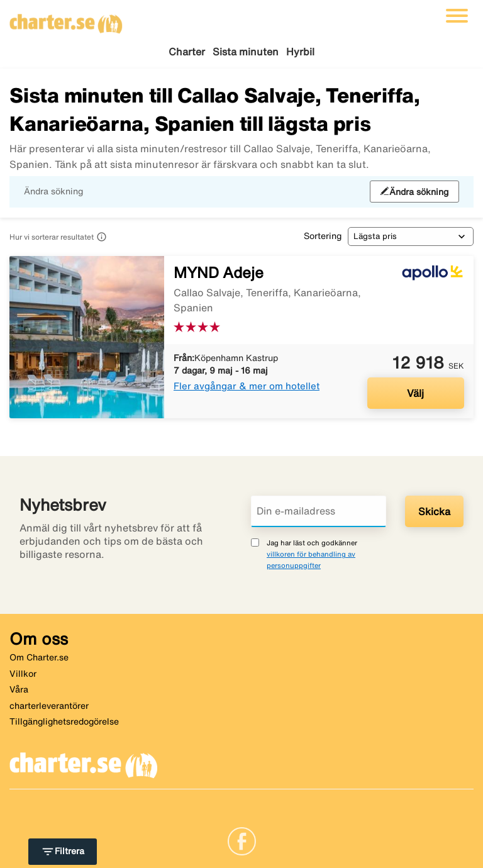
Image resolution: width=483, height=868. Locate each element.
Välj (415, 393)
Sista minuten (246, 52)
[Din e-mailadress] (319, 511)
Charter (187, 52)
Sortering (323, 236)
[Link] (242, 840)
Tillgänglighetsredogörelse (64, 721)
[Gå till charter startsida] (66, 19)
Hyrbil (300, 52)
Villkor (23, 674)
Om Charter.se (39, 657)
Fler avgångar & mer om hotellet (247, 386)
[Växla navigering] (457, 16)
